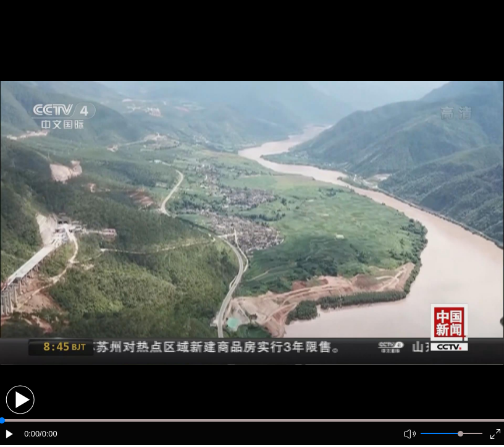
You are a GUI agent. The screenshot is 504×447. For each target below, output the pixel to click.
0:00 (32, 434)
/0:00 (48, 434)
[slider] (460, 434)
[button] (20, 400)
